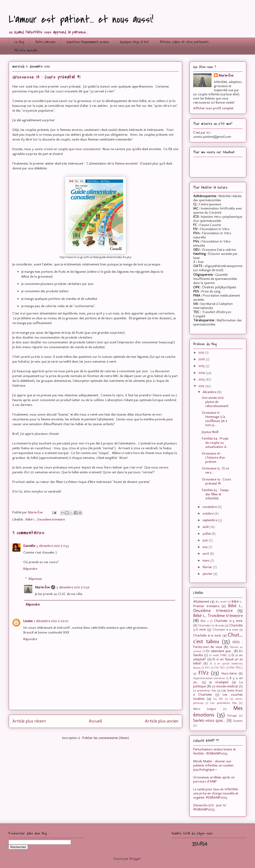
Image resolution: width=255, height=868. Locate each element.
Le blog (19, 42)
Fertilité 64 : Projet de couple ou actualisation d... (215, 443)
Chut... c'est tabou (218, 638)
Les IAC (218, 699)
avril (206, 554)
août (206, 527)
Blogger (135, 859)
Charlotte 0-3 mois (228, 621)
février (208, 567)
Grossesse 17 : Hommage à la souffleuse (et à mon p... (214, 419)
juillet (207, 534)
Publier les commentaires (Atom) (106, 738)
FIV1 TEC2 (236, 667)
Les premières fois (223, 703)
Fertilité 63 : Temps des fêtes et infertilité (215, 494)
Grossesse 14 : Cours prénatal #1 (217, 481)
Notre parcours (45, 42)
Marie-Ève (42, 587)
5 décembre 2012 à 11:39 (73, 587)
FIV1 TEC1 (220, 668)
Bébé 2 (204, 621)
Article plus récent (29, 721)
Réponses (35, 579)
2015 (202, 366)
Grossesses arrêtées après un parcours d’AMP (214, 779)
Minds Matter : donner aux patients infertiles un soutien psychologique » (213, 765)
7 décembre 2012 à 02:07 (51, 621)
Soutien (238, 721)
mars (206, 560)
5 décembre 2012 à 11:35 (53, 546)
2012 (202, 386)
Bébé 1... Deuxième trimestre (45, 519)
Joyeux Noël (210, 432)
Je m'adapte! (219, 682)
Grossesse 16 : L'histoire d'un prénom (213, 457)
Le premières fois (205, 690)
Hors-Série (229, 673)
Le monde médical (225, 686)
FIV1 (207, 668)
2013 (202, 379)
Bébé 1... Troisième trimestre (218, 616)
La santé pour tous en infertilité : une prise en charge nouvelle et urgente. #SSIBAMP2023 (216, 793)
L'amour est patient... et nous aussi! (81, 19)
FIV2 (203, 673)
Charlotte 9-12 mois (207, 635)
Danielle (29, 546)
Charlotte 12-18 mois (211, 625)
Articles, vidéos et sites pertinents (184, 42)
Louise (28, 621)
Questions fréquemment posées (88, 42)
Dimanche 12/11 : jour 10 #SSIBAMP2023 (210, 807)
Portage (232, 715)
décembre (210, 392)
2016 (202, 359)
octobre (209, 513)
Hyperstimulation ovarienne (209, 678)
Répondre (30, 569)
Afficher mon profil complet (213, 108)
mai (206, 547)
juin (206, 540)
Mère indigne (205, 709)
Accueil (95, 721)
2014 (202, 373)
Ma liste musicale (26, 50)
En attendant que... (219, 651)
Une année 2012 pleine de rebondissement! (215, 402)
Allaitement (201, 601)
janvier (208, 574)
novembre (210, 507)
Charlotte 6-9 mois (225, 629)
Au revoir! (221, 602)
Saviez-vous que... (209, 720)
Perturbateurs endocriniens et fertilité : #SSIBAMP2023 (214, 751)
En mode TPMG (218, 655)
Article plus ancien (162, 721)
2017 (202, 353)
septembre (210, 520)
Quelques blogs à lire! (134, 42)
